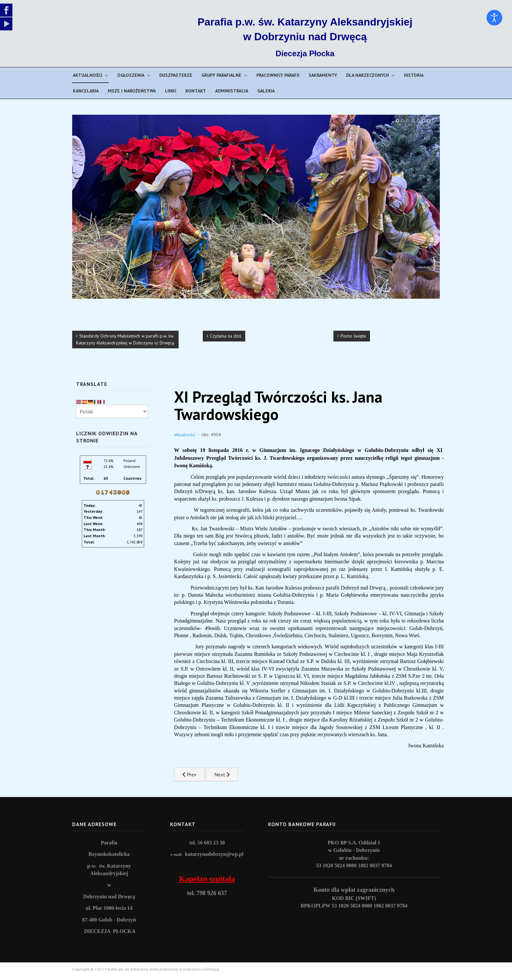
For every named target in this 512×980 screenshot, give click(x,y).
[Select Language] (112, 411)
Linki (171, 91)
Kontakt (196, 91)
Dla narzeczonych (368, 75)
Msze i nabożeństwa (132, 91)
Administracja (232, 91)
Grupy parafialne (221, 75)
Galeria (266, 91)
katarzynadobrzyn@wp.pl (214, 854)
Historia (414, 75)
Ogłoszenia (131, 75)
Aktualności (88, 75)
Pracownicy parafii (278, 75)
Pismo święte (353, 336)
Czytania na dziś (226, 336)
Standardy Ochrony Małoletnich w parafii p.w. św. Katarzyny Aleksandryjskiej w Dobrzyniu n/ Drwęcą (125, 339)
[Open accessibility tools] (494, 18)
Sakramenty (323, 75)
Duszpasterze (176, 75)
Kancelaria (86, 91)
